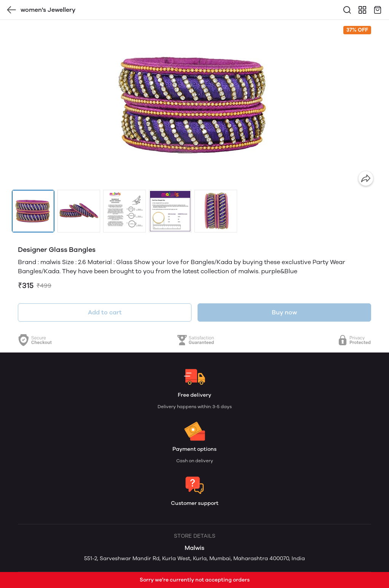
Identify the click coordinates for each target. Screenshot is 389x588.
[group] (194, 105)
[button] (33, 211)
